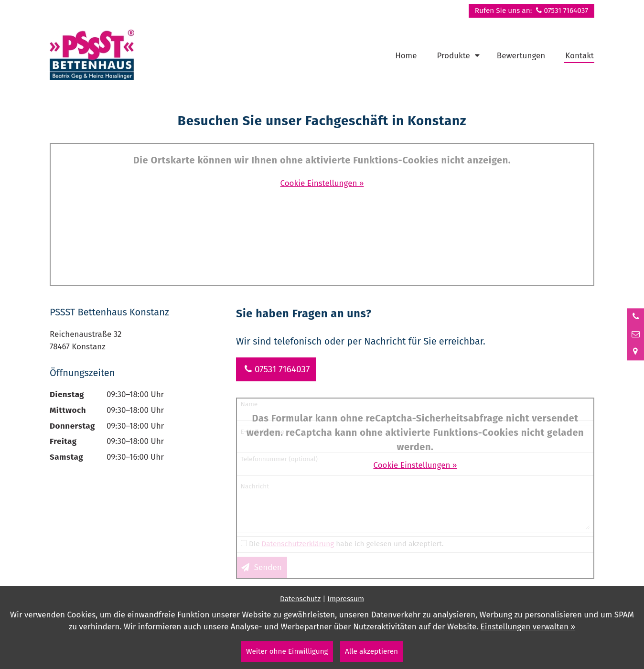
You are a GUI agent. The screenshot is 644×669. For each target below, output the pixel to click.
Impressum (346, 599)
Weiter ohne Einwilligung (287, 651)
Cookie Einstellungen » (322, 183)
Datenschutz (300, 599)
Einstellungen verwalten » (528, 627)
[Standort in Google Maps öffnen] (635, 352)
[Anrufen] (635, 317)
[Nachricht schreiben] (635, 334)
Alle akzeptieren (371, 651)
